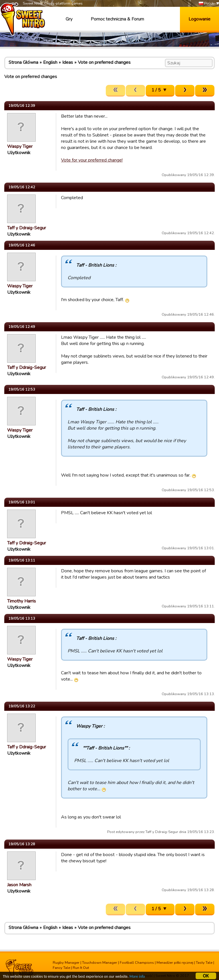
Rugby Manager (66, 963)
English (50, 62)
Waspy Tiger (20, 146)
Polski (207, 4)
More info (137, 977)
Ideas (68, 62)
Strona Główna (23, 62)
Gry (69, 19)
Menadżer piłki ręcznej (175, 963)
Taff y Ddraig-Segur (27, 228)
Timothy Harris (22, 601)
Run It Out (81, 968)
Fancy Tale (61, 968)
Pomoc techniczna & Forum (117, 19)
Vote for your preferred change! (92, 160)
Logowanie (199, 19)
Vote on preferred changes (104, 62)
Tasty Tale (204, 963)
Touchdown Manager (100, 963)
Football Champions (137, 963)
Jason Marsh (19, 885)
